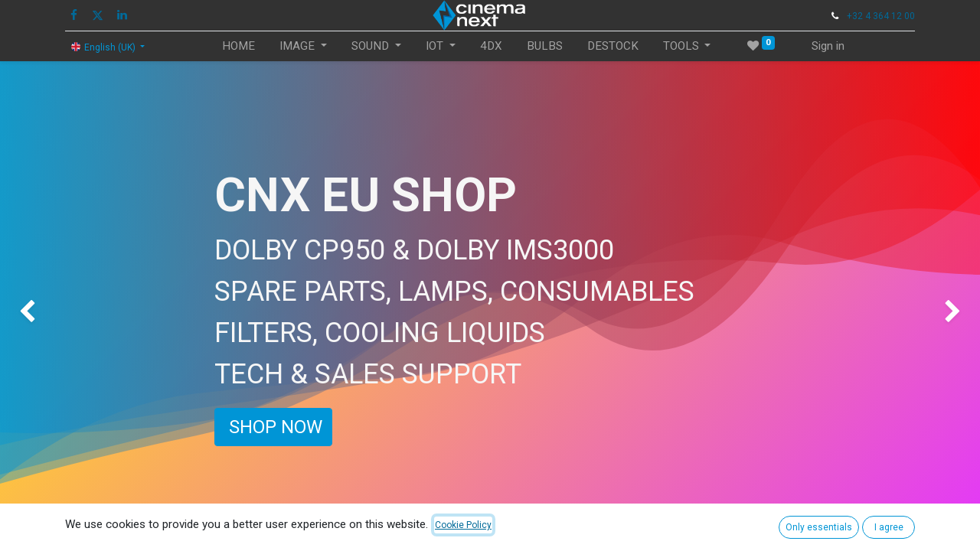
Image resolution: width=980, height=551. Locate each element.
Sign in (828, 46)
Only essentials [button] (819, 527)
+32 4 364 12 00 (881, 16)
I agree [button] (889, 527)
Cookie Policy (463, 525)
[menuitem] (238, 46)
